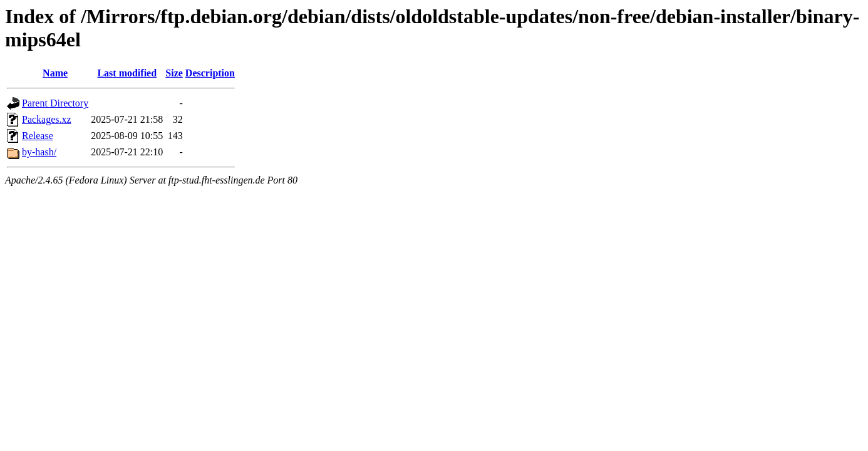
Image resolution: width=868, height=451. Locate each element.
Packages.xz (47, 119)
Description (210, 73)
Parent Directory (55, 103)
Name (55, 73)
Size (174, 73)
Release (38, 136)
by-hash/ (39, 152)
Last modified (127, 73)
